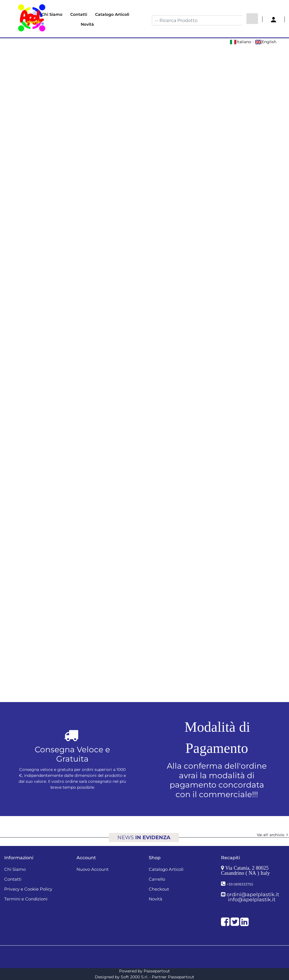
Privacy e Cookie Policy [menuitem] (28, 889)
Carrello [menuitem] (157, 879)
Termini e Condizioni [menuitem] (26, 899)
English (266, 42)
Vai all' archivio (273, 835)
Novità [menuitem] (87, 24)
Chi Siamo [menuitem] (52, 14)
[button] (252, 19)
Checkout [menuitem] (159, 889)
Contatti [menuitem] (79, 14)
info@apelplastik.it (252, 900)
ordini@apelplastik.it (253, 895)
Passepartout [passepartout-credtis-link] (157, 971)
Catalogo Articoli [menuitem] (112, 14)
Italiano (240, 42)
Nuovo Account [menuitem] (93, 869)
